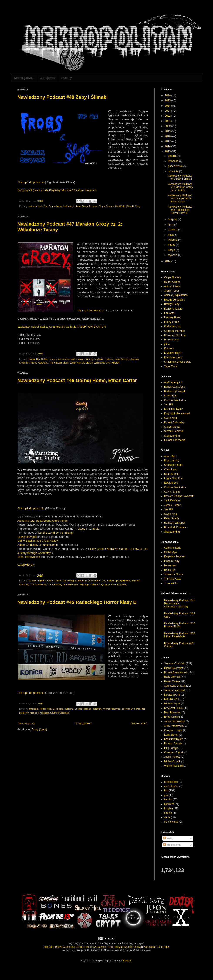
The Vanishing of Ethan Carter (63, 584)
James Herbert (173, 505)
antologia (33, 709)
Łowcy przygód (27, 537)
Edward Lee (171, 483)
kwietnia (173, 240)
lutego (172, 250)
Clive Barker (171, 470)
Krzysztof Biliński (174, 708)
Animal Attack (172, 286)
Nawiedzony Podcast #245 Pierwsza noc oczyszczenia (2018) (180, 603)
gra (104, 580)
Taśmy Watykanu (39, 363)
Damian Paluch (173, 744)
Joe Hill (168, 405)
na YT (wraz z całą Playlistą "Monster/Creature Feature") (57, 190)
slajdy (82, 529)
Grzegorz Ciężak (174, 752)
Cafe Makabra (172, 548)
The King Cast (172, 579)
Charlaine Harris (174, 465)
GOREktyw (171, 552)
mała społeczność (66, 359)
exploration (81, 580)
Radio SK (170, 570)
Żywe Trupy (171, 366)
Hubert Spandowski (175, 672)
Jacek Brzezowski (174, 721)
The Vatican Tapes (59, 363)
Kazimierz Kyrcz (173, 409)
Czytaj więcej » (26, 565)
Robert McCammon (175, 527)
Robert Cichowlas (174, 422)
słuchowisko (171, 822)
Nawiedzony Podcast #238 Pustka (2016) (180, 625)
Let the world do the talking (56, 533)
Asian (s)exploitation (176, 295)
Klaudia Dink (171, 699)
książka (60, 709)
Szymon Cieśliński (116, 206)
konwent (169, 804)
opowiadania (128, 709)
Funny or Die (172, 322)
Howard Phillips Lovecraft (179, 496)
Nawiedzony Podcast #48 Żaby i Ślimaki (62, 97)
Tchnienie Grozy (173, 574)
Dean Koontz (172, 474)
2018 (168, 136)
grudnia (173, 156)
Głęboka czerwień (174, 331)
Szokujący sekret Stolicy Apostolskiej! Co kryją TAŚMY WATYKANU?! (62, 327)
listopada (174, 161)
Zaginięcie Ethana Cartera (113, 584)
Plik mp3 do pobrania (31, 182)
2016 (168, 146)
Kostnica (169, 349)
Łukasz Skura (81, 206)
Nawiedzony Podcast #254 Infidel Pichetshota (180, 635)
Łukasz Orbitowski (175, 440)
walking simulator (89, 584)
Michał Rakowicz (112, 709)
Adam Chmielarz (37, 580)
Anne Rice (170, 456)
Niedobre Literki (173, 357)
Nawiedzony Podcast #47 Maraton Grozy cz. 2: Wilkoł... (180, 187)
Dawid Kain (171, 396)
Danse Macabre (173, 309)
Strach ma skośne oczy (178, 362)
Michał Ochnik (172, 761)
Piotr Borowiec (172, 713)
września (174, 171)
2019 (168, 131)
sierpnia (173, 219)
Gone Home (94, 580)
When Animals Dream (81, 363)
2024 (168, 106)
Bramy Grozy (172, 304)
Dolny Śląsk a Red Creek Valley (38, 541)
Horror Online (172, 282)
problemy (24, 713)
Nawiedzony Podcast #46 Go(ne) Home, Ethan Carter (77, 380)
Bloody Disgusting (175, 300)
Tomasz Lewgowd (174, 690)
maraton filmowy (85, 359)
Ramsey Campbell (175, 523)
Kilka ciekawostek (29, 557)
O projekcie (47, 78)
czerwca (173, 230)
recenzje (34, 713)
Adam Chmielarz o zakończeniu (37, 545)
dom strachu (171, 786)
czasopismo (171, 782)
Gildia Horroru (172, 326)
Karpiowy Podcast (175, 556)
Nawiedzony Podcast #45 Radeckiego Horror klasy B (77, 602)
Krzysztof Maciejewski (177, 413)
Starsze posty (139, 723)
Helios (44, 359)
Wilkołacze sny (102, 363)
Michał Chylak (172, 704)
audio (96, 529)
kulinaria (68, 206)
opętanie (99, 359)
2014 (168, 261)
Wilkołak (115, 363)
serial (167, 817)
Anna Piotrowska (174, 726)
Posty (168, 838)
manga (168, 813)
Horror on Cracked (175, 335)
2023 (168, 111)
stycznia (173, 255)
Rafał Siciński (172, 717)
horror (59, 206)
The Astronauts (38, 584)
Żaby (138, 206)
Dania (32, 359)
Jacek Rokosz (172, 757)
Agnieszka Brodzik (175, 686)
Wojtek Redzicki (173, 766)
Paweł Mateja (172, 681)
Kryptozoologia (173, 353)
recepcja (44, 713)
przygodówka (123, 580)
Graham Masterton (175, 400)
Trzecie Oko (171, 583)
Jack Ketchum (172, 500)
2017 (168, 141)
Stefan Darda (172, 427)
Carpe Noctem (172, 277)
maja (171, 235)
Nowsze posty (27, 723)
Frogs (52, 206)
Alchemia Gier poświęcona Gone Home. (43, 521)
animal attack (36, 206)
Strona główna (24, 78)
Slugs (102, 206)
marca (172, 245)
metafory (97, 709)
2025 (168, 100)
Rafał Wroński (122, 359)
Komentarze (172, 845)
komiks (168, 800)
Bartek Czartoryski (175, 387)
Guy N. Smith (172, 492)
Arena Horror (172, 291)
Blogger (127, 961)
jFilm (167, 344)
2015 (168, 151)
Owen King (171, 418)
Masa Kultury (172, 561)
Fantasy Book (172, 317)
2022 (168, 116)
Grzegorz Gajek (173, 730)
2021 (168, 121)
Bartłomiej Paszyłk (175, 391)
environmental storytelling (60, 580)
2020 (168, 126)
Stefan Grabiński (174, 431)
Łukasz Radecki (83, 709)
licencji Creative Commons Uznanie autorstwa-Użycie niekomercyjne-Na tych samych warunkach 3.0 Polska (106, 947)
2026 (168, 95)
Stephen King (172, 436)
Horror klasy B (47, 709)
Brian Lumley (172, 461)
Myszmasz (170, 565)
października (176, 166)
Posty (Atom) (39, 730)
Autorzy (66, 78)
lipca (171, 225)
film (46, 206)
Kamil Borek (171, 735)
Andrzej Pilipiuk (173, 382)
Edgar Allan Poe (173, 478)
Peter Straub (171, 518)
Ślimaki (130, 206)
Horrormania (171, 340)
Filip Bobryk (171, 748)
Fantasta (169, 313)
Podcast (93, 206)
